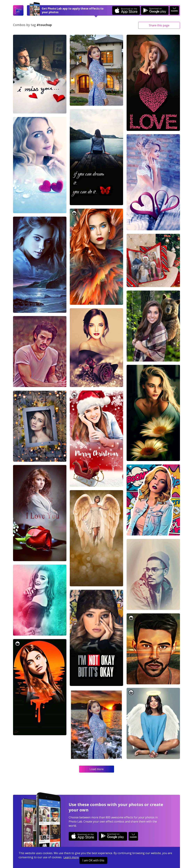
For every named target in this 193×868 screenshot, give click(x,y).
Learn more (71, 857)
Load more (97, 769)
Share (159, 25)
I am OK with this (93, 860)
